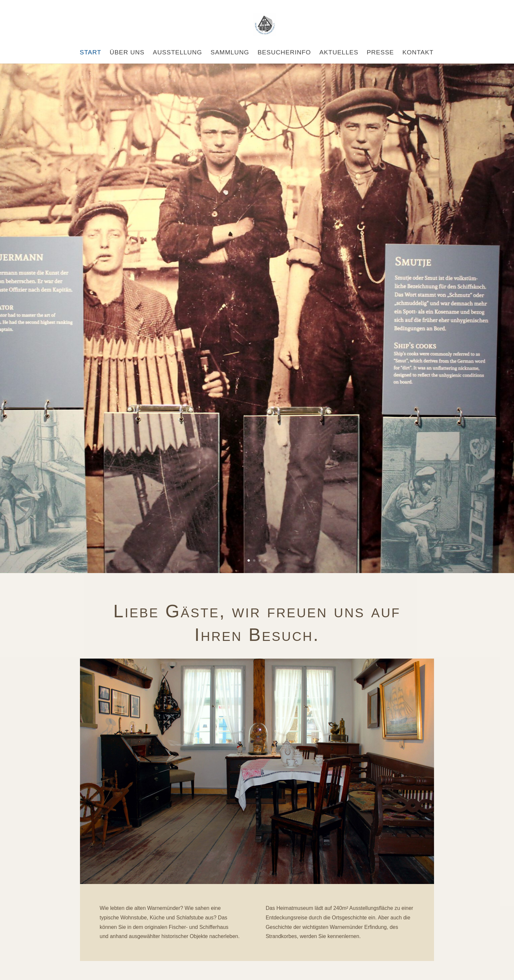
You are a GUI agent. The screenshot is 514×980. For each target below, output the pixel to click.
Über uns (127, 53)
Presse (380, 53)
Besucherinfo (284, 53)
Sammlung (230, 53)
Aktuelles (339, 53)
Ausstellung (177, 53)
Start (90, 53)
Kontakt (418, 53)
